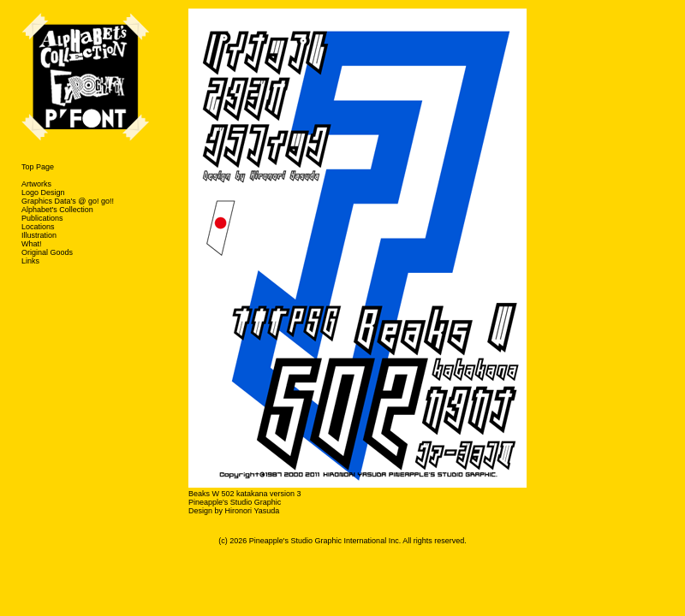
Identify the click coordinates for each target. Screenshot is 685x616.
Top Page (38, 167)
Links (30, 261)
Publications (42, 218)
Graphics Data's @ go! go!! (68, 201)
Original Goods (47, 252)
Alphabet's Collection (57, 210)
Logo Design (43, 192)
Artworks (36, 184)
